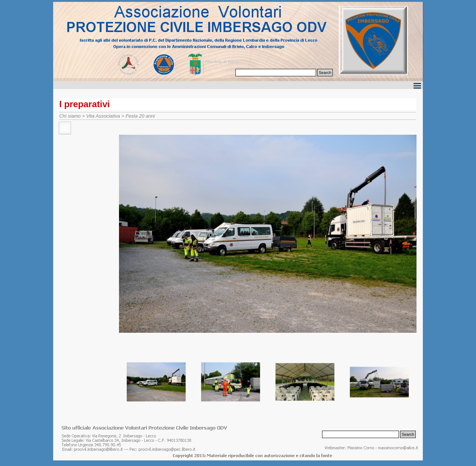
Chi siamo (70, 116)
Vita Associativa (103, 116)
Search (325, 73)
